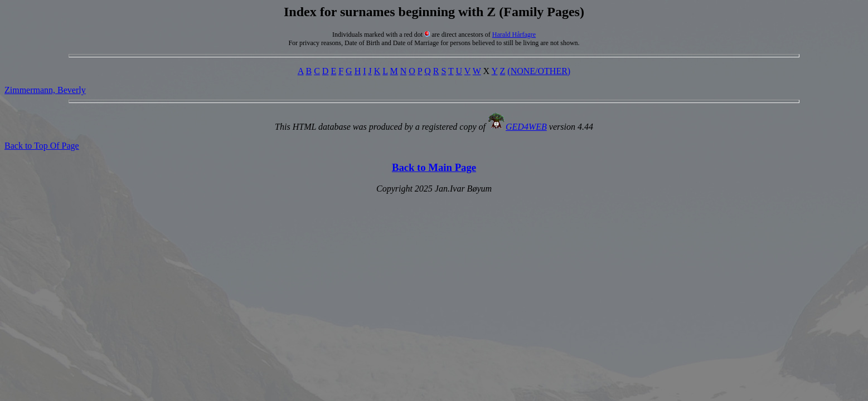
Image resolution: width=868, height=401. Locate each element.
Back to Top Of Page (42, 146)
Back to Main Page (434, 167)
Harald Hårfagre (514, 35)
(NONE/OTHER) (539, 71)
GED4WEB (526, 127)
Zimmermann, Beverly (45, 90)
